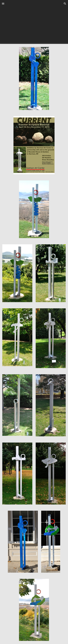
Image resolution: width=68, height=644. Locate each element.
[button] (3, 4)
